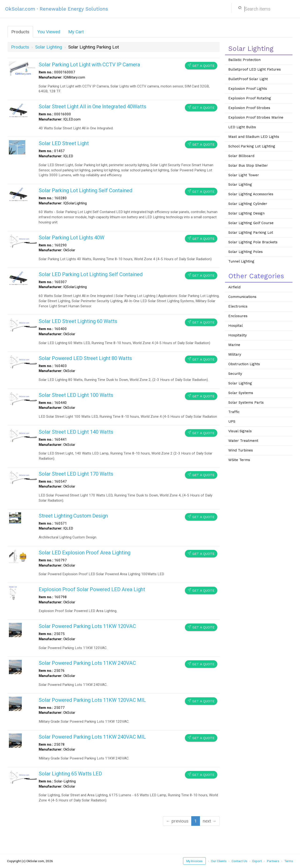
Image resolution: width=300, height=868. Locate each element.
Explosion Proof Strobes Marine (256, 117)
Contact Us (239, 861)
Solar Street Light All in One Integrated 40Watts (92, 107)
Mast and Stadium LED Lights (254, 137)
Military (235, 354)
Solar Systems (241, 393)
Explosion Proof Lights (248, 89)
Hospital (236, 326)
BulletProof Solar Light (248, 79)
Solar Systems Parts (246, 402)
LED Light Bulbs (242, 127)
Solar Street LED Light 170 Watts (76, 474)
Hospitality (238, 335)
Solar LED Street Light (64, 143)
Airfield (234, 287)
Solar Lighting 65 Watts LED (70, 774)
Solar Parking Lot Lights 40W (71, 238)
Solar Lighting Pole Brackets (253, 242)
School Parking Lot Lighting (252, 146)
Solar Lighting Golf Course (251, 223)
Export (257, 861)
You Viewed (49, 32)
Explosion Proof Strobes (249, 108)
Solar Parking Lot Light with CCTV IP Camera (89, 65)
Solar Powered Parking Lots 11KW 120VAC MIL (92, 700)
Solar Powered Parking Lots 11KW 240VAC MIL (92, 737)
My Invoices (194, 861)
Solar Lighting (240, 184)
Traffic (234, 412)
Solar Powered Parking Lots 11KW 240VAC (87, 663)
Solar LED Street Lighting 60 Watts (78, 321)
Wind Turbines (241, 450)
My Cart (76, 32)
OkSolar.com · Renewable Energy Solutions (57, 9)
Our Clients (219, 861)
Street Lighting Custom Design (73, 516)
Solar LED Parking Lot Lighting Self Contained (91, 274)
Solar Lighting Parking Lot (251, 233)
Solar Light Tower (244, 175)
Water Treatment (243, 441)
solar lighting (49, 47)
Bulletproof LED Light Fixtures (255, 69)
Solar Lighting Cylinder (248, 204)
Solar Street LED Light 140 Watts (76, 432)
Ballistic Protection (244, 60)
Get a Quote (201, 66)
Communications (242, 297)
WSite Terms (239, 460)
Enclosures (238, 316)
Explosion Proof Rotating (250, 98)
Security (235, 374)
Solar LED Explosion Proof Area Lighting (84, 553)
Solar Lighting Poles (246, 252)
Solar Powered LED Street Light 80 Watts (85, 358)
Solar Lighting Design (246, 213)
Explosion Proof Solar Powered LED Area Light (92, 589)
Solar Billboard (241, 156)
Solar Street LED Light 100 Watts (76, 395)
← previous (177, 821)
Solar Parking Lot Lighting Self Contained (86, 190)
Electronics (238, 306)
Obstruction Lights (244, 364)
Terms (289, 861)
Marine (234, 345)
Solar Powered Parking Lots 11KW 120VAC (87, 626)
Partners (273, 861)
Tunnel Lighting (241, 261)
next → (210, 821)
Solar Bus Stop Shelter (248, 165)
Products (20, 32)
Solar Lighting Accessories (251, 194)
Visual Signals (240, 431)
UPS (232, 421)
